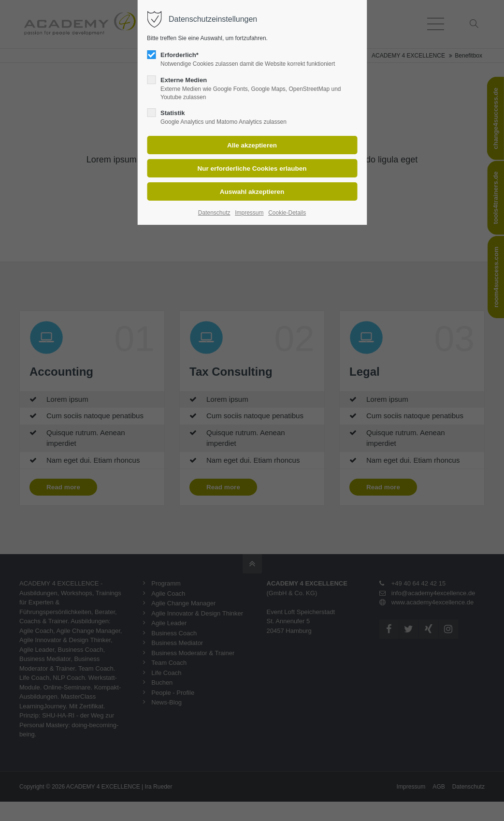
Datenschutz (214, 213)
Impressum (249, 213)
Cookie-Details (287, 213)
